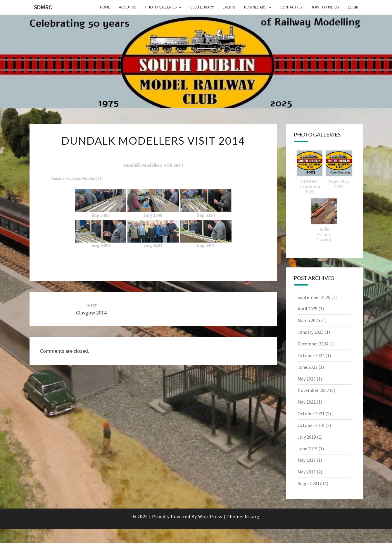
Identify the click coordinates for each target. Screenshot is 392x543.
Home (105, 7)
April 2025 (308, 309)
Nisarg (252, 516)
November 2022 (313, 390)
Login (353, 7)
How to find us (325, 7)
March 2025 (309, 320)
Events (229, 7)
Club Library (202, 7)
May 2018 (307, 472)
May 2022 (307, 402)
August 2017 (310, 483)
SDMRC (43, 7)
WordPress (210, 516)
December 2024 (313, 344)
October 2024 (311, 355)
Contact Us (291, 7)
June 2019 (308, 449)
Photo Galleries (161, 7)
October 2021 (311, 414)
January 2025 (311, 332)
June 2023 (308, 367)
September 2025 (314, 297)
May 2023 (307, 379)
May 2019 (307, 460)
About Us (128, 7)
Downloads (255, 7)
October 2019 (311, 425)
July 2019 (307, 437)
